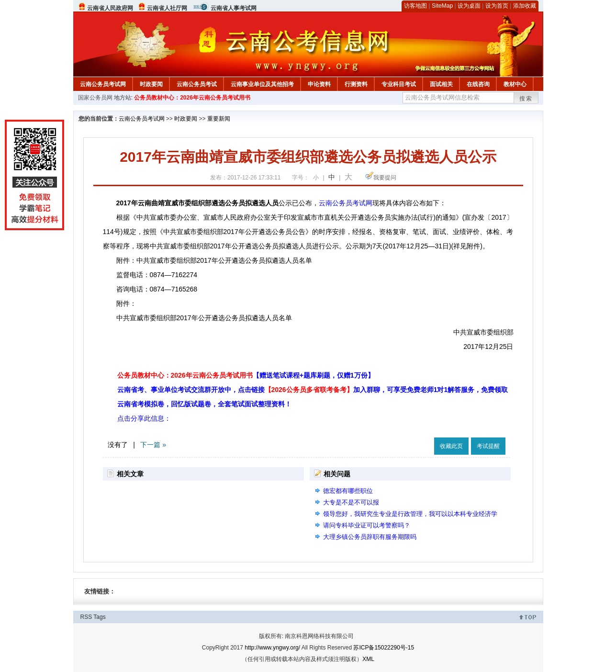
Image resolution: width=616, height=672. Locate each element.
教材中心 (515, 84)
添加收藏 (525, 6)
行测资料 (356, 84)
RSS (86, 617)
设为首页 (497, 6)
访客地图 (415, 6)
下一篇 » (153, 445)
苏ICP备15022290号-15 (384, 648)
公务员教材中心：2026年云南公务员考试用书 (192, 98)
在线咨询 (478, 84)
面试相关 (441, 84)
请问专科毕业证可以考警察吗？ (367, 525)
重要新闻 (219, 119)
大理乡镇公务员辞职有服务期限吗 (370, 537)
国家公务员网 (95, 98)
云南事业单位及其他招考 (262, 84)
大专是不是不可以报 (351, 502)
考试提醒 (488, 446)
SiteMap (442, 6)
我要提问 (385, 178)
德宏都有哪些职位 (348, 491)
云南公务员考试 (197, 84)
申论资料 (319, 84)
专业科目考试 (399, 84)
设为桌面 (469, 6)
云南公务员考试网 (103, 84)
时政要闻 (151, 84)
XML (368, 659)
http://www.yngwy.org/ (272, 648)
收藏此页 (451, 446)
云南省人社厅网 (167, 8)
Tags (99, 617)
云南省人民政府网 (110, 8)
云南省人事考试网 (234, 8)
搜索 (526, 99)
